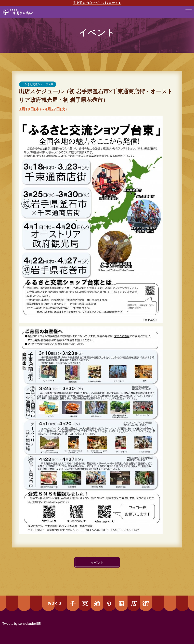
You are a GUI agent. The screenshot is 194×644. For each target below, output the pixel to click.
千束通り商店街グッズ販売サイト (97, 3)
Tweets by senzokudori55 (22, 624)
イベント (97, 562)
